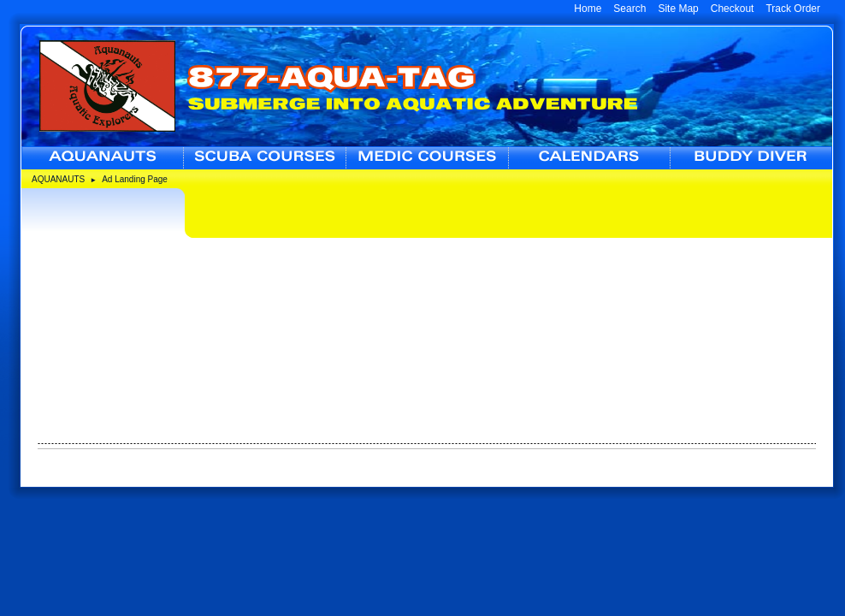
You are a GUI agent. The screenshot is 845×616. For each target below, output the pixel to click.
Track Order (793, 9)
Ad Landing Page (135, 179)
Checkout (733, 9)
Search (629, 9)
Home (588, 9)
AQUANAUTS (58, 179)
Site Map (678, 9)
